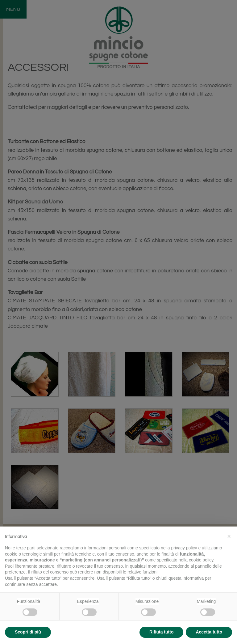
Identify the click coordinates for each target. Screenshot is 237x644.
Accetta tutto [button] (209, 632)
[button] (229, 536)
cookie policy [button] (201, 560)
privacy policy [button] (184, 548)
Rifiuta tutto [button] (162, 632)
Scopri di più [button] (28, 632)
